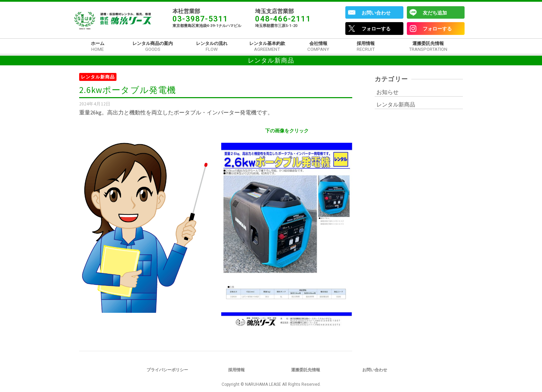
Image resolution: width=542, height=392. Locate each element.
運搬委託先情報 (306, 370)
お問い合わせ (376, 13)
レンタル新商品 (98, 77)
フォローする (376, 29)
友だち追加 (435, 13)
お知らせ (387, 92)
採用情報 (236, 370)
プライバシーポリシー (167, 370)
